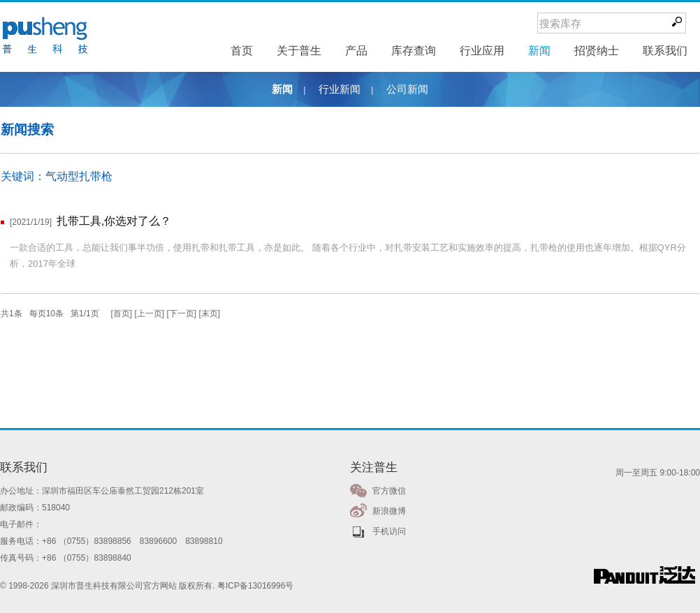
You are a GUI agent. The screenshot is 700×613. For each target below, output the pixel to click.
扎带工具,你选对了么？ (114, 221)
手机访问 (389, 531)
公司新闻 (407, 89)
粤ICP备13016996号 (255, 586)
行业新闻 (340, 89)
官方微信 (389, 491)
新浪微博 (389, 511)
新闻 (282, 89)
